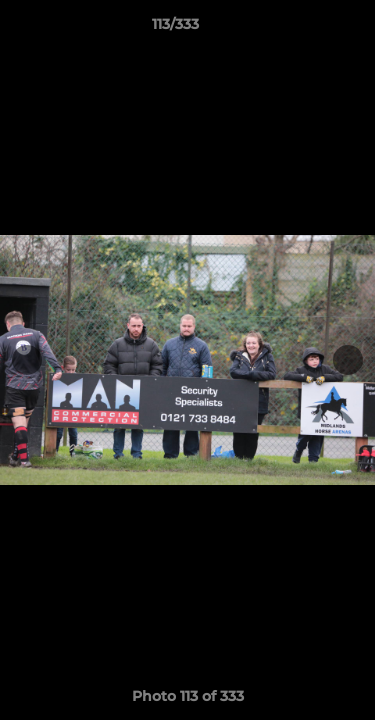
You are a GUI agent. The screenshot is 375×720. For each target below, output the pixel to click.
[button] (303, 29)
